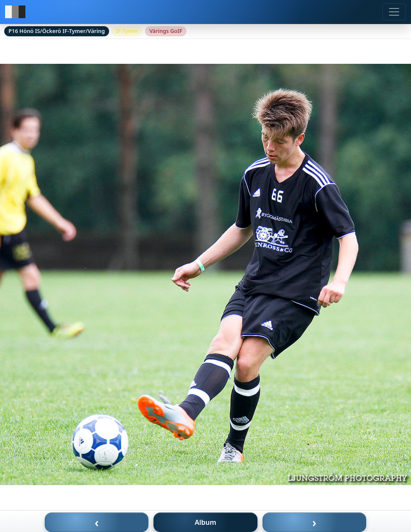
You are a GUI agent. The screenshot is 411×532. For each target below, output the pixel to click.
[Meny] (394, 12)
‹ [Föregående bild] (97, 522)
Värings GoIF (166, 31)
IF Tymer (127, 31)
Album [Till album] (206, 522)
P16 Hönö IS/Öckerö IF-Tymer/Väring (57, 31)
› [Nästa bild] (315, 522)
